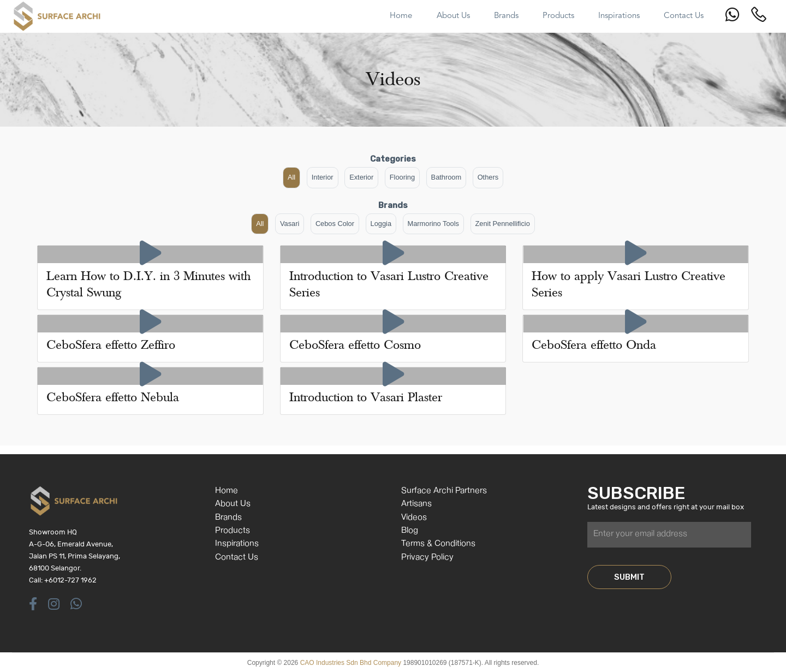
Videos (414, 518)
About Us (233, 504)
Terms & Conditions (438, 544)
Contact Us (237, 558)
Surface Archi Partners (444, 491)
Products (233, 531)
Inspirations (237, 544)
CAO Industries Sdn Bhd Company (351, 663)
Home (227, 491)
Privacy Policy (427, 558)
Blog (410, 531)
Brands (228, 518)
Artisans (416, 504)
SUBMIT (629, 577)
